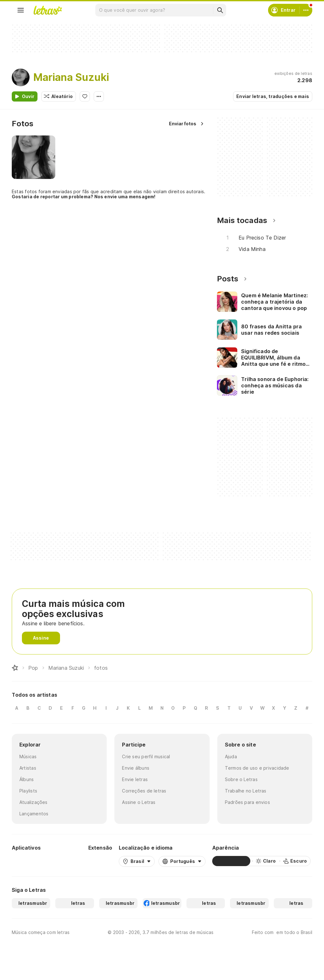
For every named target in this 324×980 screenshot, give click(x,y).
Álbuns (27, 779)
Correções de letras (144, 791)
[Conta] (306, 10)
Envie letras (135, 779)
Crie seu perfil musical (146, 756)
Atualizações (34, 802)
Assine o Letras (139, 802)
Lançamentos (34, 814)
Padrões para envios (247, 802)
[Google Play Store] (29, 861)
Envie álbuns (136, 768)
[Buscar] (220, 10)
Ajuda (231, 756)
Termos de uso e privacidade (257, 768)
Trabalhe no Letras (246, 791)
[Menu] (21, 10)
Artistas (28, 768)
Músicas (28, 756)
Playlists (28, 791)
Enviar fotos (183, 124)
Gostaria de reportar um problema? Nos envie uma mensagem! (84, 197)
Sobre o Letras (241, 779)
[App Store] (66, 861)
